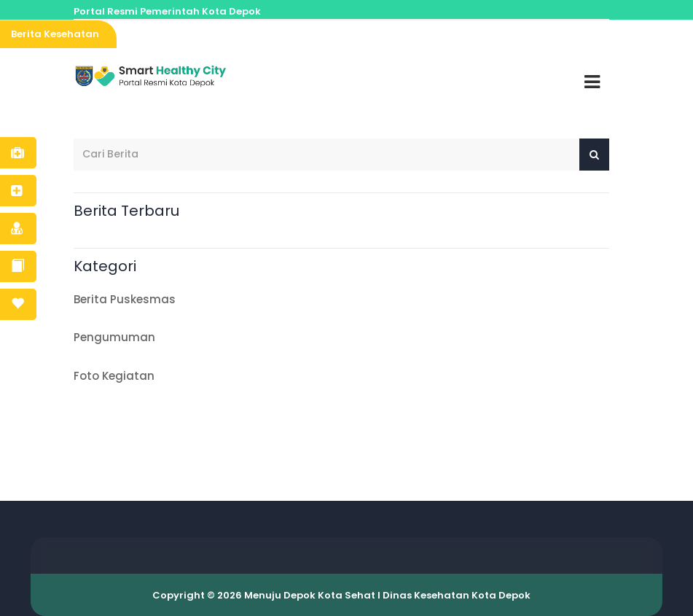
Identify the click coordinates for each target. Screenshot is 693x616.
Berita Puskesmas (128, 299)
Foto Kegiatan (118, 376)
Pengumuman (118, 337)
